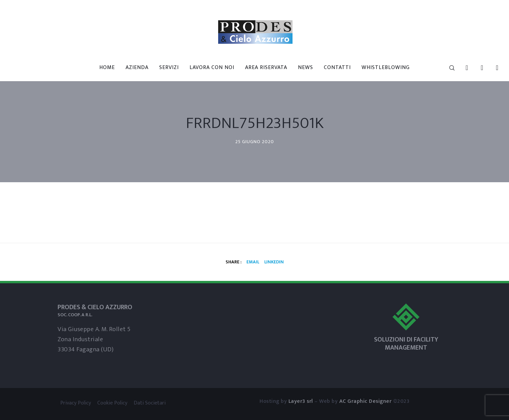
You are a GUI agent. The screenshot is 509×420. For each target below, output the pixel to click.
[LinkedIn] (463, 68)
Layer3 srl (301, 401)
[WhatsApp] (493, 68)
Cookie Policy (112, 403)
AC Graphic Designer (366, 401)
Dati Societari (150, 403)
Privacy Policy (76, 403)
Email (253, 262)
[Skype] (478, 68)
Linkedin (274, 262)
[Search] (448, 68)
